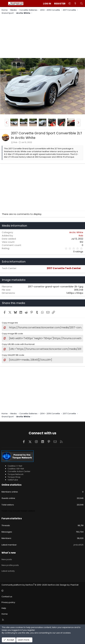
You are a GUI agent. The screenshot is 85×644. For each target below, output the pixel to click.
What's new (9, 553)
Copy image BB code (12, 334)
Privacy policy (8, 602)
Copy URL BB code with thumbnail (18, 344)
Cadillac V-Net (15, 466)
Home (5, 614)
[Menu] (4, 4)
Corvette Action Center (19, 471)
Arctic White (76, 232)
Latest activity (8, 571)
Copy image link (10, 323)
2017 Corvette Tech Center (64, 268)
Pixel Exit (74, 585)
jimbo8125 (79, 545)
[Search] (81, 4)
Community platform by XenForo (30, 585)
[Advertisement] (42, 37)
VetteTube (13, 480)
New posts (7, 559)
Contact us (7, 597)
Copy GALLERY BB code (13, 355)
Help (4, 608)
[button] (70, 4)
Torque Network (16, 474)
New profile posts (10, 565)
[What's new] (75, 4)
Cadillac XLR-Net (16, 469)
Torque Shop (14, 477)
